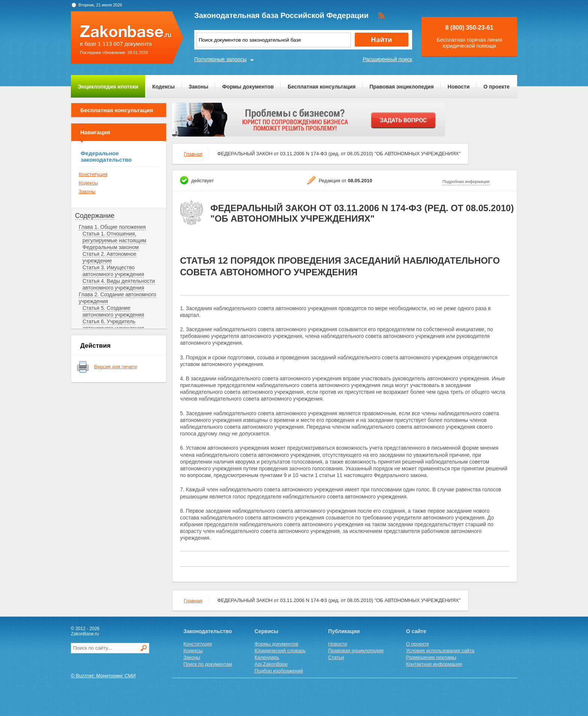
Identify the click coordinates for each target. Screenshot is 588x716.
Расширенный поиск (387, 59)
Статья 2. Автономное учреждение (109, 257)
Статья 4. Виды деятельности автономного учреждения (119, 284)
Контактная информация (434, 664)
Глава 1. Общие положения (112, 227)
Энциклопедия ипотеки (108, 87)
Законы (198, 87)
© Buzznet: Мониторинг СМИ (103, 676)
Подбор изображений (279, 671)
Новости (459, 87)
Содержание (95, 216)
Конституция (93, 174)
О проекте (496, 87)
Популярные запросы (220, 59)
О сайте (416, 631)
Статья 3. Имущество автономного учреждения (113, 271)
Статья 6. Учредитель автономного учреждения (113, 325)
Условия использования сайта (440, 651)
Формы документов (248, 87)
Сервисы (266, 631)
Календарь (267, 657)
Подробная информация (466, 182)
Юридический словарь (280, 651)
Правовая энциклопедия (401, 87)
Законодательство (208, 631)
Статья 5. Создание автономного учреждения (113, 311)
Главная (193, 154)
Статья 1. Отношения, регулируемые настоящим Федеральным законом (114, 240)
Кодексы (163, 87)
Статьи (336, 657)
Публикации (344, 631)
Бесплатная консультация (322, 87)
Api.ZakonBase (271, 664)
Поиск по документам (208, 664)
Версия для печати (115, 367)
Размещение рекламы (431, 657)
